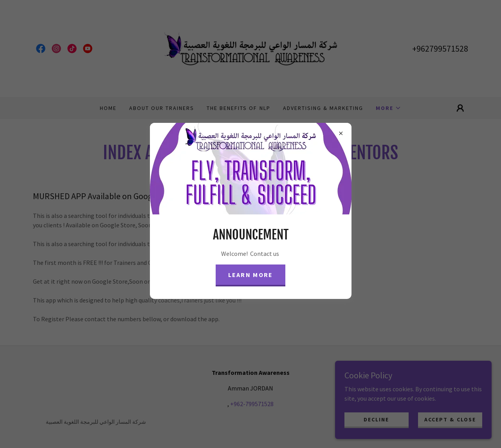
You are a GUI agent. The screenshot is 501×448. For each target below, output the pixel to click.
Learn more (251, 275)
